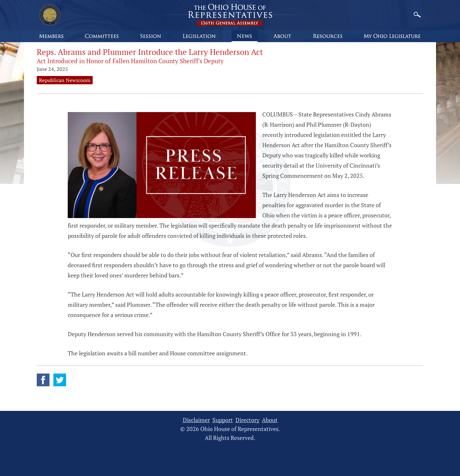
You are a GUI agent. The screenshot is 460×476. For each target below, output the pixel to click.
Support (223, 420)
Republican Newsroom (65, 80)
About (270, 420)
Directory (247, 420)
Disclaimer (196, 420)
